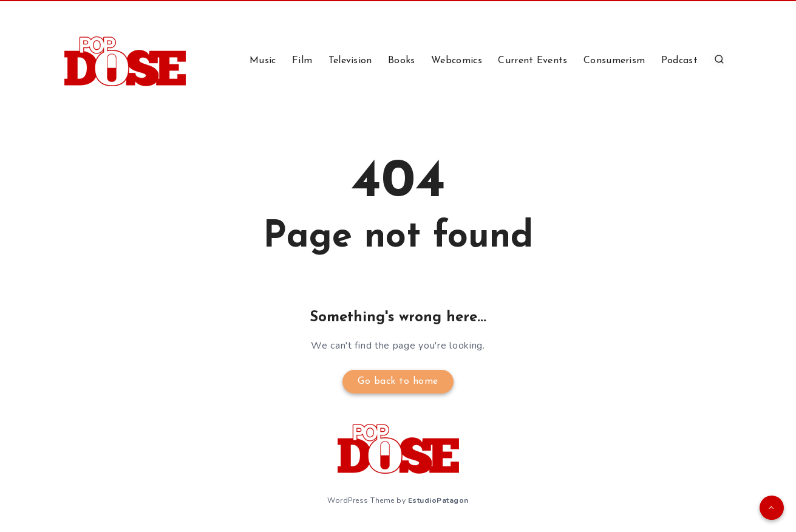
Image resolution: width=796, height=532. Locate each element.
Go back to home (398, 381)
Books (402, 61)
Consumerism (614, 61)
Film (302, 61)
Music (263, 61)
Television (350, 61)
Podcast (679, 61)
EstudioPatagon (438, 500)
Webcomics (457, 61)
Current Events (532, 61)
